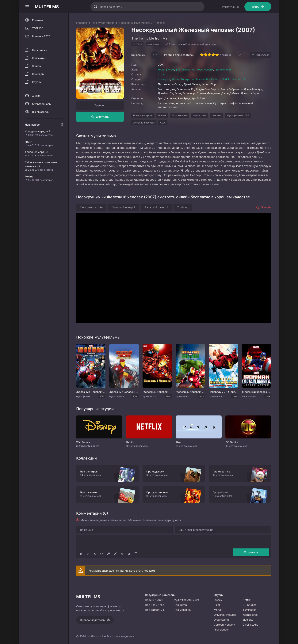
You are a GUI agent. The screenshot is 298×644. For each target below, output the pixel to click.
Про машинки (183, 610)
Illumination (249, 610)
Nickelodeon (222, 629)
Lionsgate (164, 79)
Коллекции (39, 58)
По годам (38, 74)
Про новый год (155, 605)
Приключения (180, 115)
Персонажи (40, 50)
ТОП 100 (38, 28)
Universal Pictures (225, 615)
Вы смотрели (41, 112)
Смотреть (102, 117)
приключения (223, 69)
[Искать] (96, 7)
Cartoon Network (224, 625)
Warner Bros (250, 615)
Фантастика (200, 115)
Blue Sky (248, 620)
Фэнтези (217, 115)
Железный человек (144, 123)
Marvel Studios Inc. (208, 79)
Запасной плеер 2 (156, 207)
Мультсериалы (42, 104)
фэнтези (197, 69)
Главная (37, 20)
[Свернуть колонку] (27, 7)
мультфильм (166, 69)
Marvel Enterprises (183, 79)
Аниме (36, 96)
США (161, 74)
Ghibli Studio (250, 625)
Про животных (155, 610)
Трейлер (100, 105)
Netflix (247, 600)
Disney (218, 600)
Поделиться (263, 55)
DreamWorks (222, 620)
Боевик (162, 115)
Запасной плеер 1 (124, 207)
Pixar (217, 605)
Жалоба (264, 207)
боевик (209, 69)
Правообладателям (93, 620)
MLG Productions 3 (233, 79)
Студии (37, 82)
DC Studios (249, 605)
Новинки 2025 (41, 36)
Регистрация (230, 7)
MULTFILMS (47, 7)
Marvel (218, 610)
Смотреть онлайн (91, 207)
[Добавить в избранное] (239, 55)
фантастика (183, 69)
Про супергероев (143, 115)
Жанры (37, 66)
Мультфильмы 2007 (238, 115)
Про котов (180, 605)
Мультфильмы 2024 (187, 600)
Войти (256, 7)
